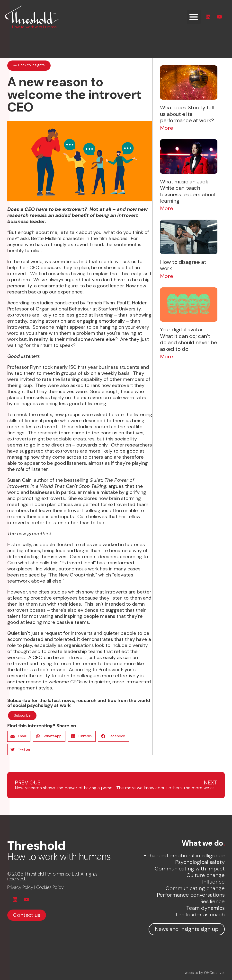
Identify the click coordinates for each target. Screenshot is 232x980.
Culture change (206, 875)
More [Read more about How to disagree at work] (167, 276)
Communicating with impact (190, 869)
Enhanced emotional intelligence (184, 855)
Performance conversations (191, 895)
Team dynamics (205, 908)
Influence (213, 882)
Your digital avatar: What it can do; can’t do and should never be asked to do (188, 339)
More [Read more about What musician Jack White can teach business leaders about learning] (167, 208)
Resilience (212, 901)
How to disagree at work (183, 265)
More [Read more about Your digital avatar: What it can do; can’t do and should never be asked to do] (167, 357)
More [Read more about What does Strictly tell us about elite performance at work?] (167, 128)
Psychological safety (200, 862)
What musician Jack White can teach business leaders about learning (188, 191)
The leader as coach (200, 915)
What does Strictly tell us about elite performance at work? (187, 114)
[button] (194, 17)
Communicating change (195, 888)
